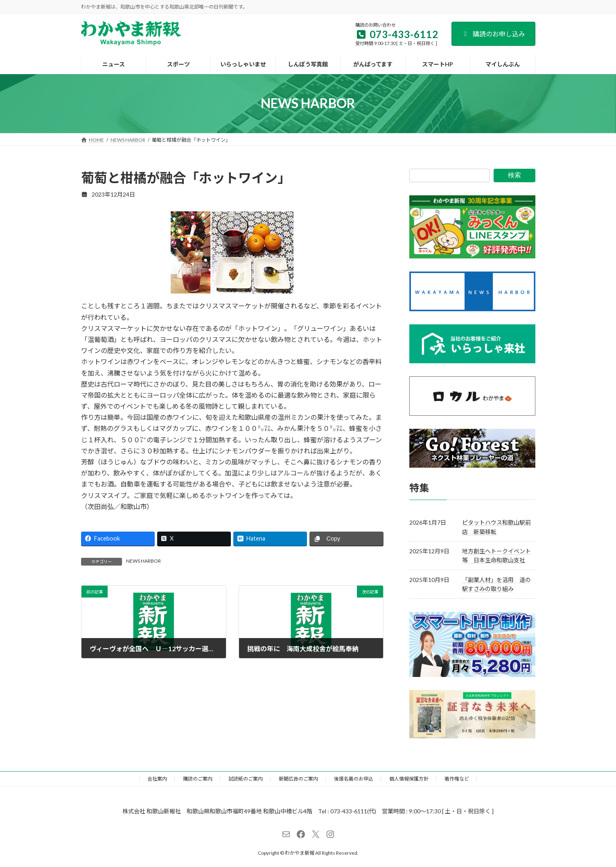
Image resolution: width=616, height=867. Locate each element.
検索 (514, 175)
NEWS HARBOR (143, 561)
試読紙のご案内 (246, 779)
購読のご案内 (198, 779)
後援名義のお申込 (354, 779)
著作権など (457, 779)
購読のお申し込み (493, 34)
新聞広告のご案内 (298, 779)
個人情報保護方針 (409, 779)
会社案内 (157, 779)
